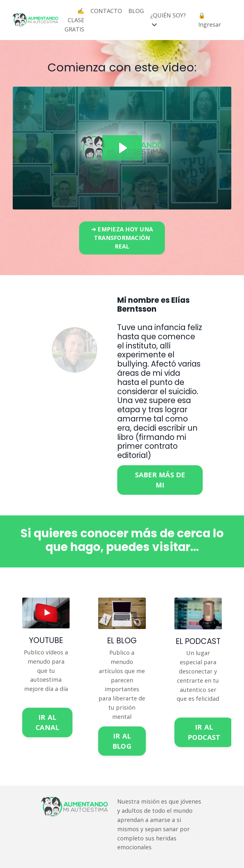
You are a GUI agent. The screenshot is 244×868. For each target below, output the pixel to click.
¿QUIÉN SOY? (168, 20)
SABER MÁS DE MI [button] (160, 480)
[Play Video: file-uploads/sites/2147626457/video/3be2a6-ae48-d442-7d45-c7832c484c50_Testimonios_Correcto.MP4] (122, 148)
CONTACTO (106, 11)
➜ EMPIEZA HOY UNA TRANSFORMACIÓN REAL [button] (122, 238)
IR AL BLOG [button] (122, 741)
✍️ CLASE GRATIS (74, 20)
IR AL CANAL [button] (47, 722)
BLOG (136, 11)
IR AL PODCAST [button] (204, 732)
